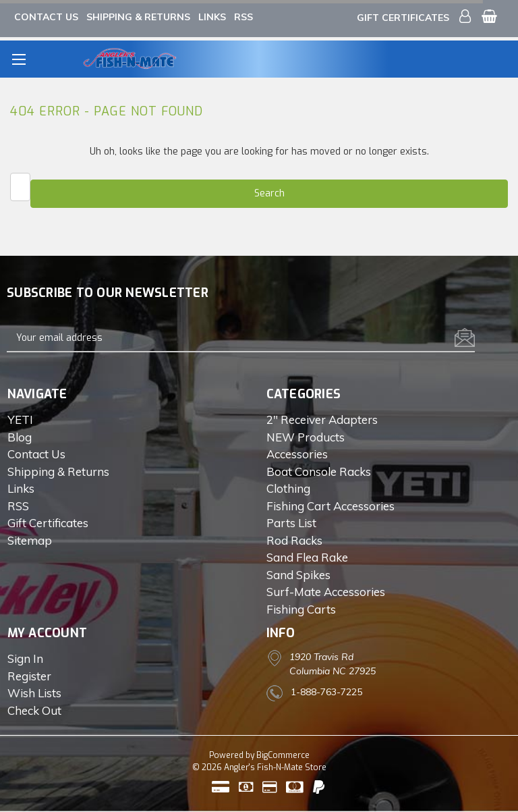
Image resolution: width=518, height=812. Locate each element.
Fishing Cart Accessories (330, 506)
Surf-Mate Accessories (326, 592)
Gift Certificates (403, 18)
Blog (20, 437)
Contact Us (46, 17)
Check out (34, 710)
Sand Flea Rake (307, 557)
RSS (243, 17)
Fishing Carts (301, 609)
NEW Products (306, 437)
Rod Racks (294, 540)
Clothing (288, 488)
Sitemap (30, 540)
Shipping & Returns (138, 17)
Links (212, 17)
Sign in (25, 658)
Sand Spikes (298, 575)
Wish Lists (34, 693)
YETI (20, 419)
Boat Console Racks (319, 471)
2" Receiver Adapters (322, 419)
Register (29, 676)
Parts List (291, 523)
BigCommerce (283, 755)
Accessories (297, 454)
